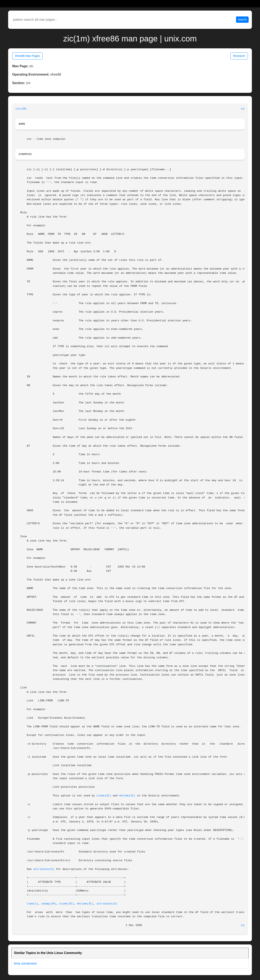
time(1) (32, 904)
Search (242, 19)
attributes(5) (44, 869)
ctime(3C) (104, 796)
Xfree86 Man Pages (27, 56)
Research (239, 56)
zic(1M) (21, 109)
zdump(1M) (49, 904)
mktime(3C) (127, 796)
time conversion (25, 963)
